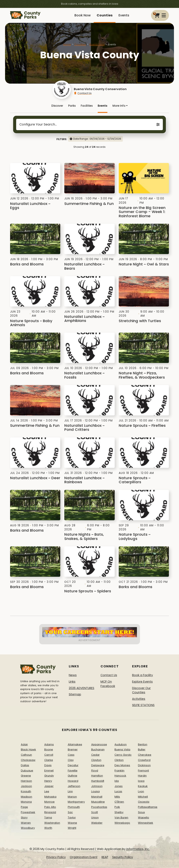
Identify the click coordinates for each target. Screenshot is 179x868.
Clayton (96, 760)
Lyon (141, 791)
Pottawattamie (148, 807)
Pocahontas (99, 807)
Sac (70, 812)
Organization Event (84, 857)
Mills (117, 797)
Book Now (83, 15)
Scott (95, 812)
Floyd (95, 771)
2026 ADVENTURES (82, 688)
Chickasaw (28, 760)
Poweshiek (28, 812)
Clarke (49, 760)
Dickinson (144, 765)
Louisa (95, 791)
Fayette (73, 771)
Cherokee (145, 755)
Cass (71, 755)
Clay (71, 760)
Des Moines (122, 765)
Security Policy (123, 857)
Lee (47, 791)
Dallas (25, 765)
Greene (26, 776)
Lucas (118, 791)
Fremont (143, 771)
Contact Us (83, 93)
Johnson (97, 786)
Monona (26, 802)
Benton (143, 744)
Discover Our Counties (141, 690)
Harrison (26, 781)
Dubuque (27, 771)
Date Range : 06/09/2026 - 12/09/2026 (97, 139)
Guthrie (73, 776)
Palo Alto (50, 807)
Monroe (49, 802)
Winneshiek (146, 823)
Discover (57, 106)
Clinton (119, 760)
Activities (139, 699)
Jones (119, 786)
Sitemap (75, 694)
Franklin (119, 771)
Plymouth (74, 807)
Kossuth (26, 791)
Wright (72, 828)
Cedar (95, 755)
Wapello (144, 817)
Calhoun (26, 755)
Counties (105, 15)
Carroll (49, 755)
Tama (48, 817)
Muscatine (98, 802)
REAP (105, 857)
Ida (117, 781)
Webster (97, 823)
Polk (117, 807)
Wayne (72, 823)
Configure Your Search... (89, 124)
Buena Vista (97, 44)
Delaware (98, 765)
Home (67, 44)
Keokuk (143, 786)
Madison (26, 797)
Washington (52, 823)
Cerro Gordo (123, 755)
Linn (70, 791)
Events (124, 15)
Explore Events (142, 682)
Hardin (142, 776)
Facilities (87, 106)
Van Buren (121, 817)
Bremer (73, 749)
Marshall (97, 797)
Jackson (26, 786)
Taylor (72, 817)
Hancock (120, 776)
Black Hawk (28, 749)
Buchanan (98, 749)
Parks (72, 106)
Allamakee (75, 744)
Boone (49, 749)
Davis (48, 765)
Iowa (141, 781)
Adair (24, 744)
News (73, 675)
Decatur (73, 765)
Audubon (121, 744)
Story (24, 817)
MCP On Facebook (108, 684)
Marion (72, 797)
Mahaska (50, 797)
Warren (26, 823)
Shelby (119, 812)
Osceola (144, 802)
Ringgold (50, 812)
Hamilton (97, 776)
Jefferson (74, 786)
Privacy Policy (56, 857)
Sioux (141, 812)
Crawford (144, 760)
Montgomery (76, 802)
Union (95, 817)
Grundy (49, 776)
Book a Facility (142, 675)
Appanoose (99, 744)
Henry (48, 781)
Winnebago (122, 823)
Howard (73, 781)
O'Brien (119, 802)
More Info (120, 106)
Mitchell (143, 797)
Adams (49, 744)
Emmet (49, 771)
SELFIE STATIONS (143, 705)
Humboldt (98, 781)
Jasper (49, 786)
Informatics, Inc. (138, 849)
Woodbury (28, 828)
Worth (48, 828)
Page (24, 807)
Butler (142, 749)
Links (72, 682)
